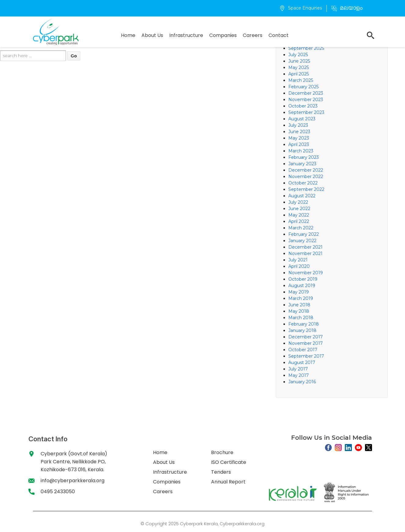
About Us (152, 35)
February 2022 (304, 234)
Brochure (222, 452)
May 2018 (299, 311)
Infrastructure (186, 35)
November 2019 (306, 273)
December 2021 (305, 247)
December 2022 (306, 170)
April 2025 (299, 74)
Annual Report (228, 482)
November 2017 (306, 343)
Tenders (221, 472)
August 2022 (302, 196)
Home (128, 35)
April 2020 (299, 266)
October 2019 (303, 279)
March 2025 (301, 80)
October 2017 (303, 350)
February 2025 (303, 87)
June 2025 (299, 61)
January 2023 (302, 164)
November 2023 (306, 100)
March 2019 (301, 298)
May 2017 (299, 375)
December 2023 (306, 93)
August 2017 (302, 363)
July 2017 (298, 369)
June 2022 (299, 209)
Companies (223, 35)
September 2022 (306, 189)
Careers (253, 35)
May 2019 (299, 292)
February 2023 (304, 157)
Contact (279, 35)
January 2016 (302, 382)
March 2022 (301, 228)
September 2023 (306, 112)
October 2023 (303, 106)
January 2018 (302, 330)
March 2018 (301, 318)
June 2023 (299, 132)
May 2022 (299, 215)
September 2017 (306, 356)
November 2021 (305, 253)
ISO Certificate (229, 462)
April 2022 (299, 221)
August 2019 (302, 286)
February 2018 (304, 324)
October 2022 (303, 183)
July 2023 (298, 125)
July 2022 (298, 202)
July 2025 (298, 55)
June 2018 (299, 305)
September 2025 (306, 48)
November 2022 (306, 177)
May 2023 (299, 138)
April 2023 (299, 144)
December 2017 (306, 337)
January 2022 (302, 241)
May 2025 (299, 67)
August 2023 (302, 119)
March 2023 (301, 151)
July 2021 (298, 260)
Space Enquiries (301, 8)
